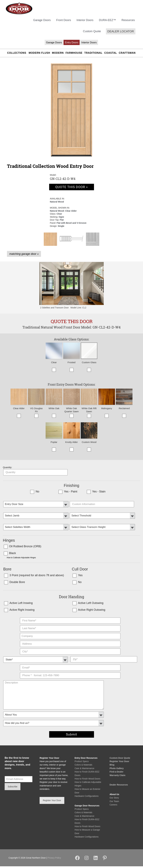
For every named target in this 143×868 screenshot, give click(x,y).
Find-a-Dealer (116, 773)
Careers (113, 806)
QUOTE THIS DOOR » (71, 189)
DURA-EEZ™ (107, 22)
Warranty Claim (117, 777)
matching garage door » (24, 256)
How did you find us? (70, 721)
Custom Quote (92, 33)
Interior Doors (85, 22)
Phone (70, 673)
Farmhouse (74, 55)
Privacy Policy (54, 859)
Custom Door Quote (120, 759)
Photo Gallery (117, 770)
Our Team (114, 803)
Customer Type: (70, 712)
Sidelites (36, 524)
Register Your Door (119, 763)
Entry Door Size (36, 502)
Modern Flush (39, 55)
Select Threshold (103, 513)
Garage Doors (42, 22)
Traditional (93, 55)
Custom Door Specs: (103, 502)
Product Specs (82, 763)
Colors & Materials (83, 766)
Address (70, 642)
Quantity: (8, 469)
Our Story (114, 799)
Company (70, 634)
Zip (104, 657)
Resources (128, 22)
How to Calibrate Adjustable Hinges (21, 559)
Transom (103, 524)
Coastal (111, 55)
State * (36, 657)
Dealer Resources (119, 786)
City (70, 649)
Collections (17, 55)
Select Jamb (36, 513)
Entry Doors (72, 44)
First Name (70, 618)
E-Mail (70, 666)
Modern (58, 55)
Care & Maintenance (85, 770)
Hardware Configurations (87, 798)
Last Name (70, 626)
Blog (112, 766)
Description (70, 681)
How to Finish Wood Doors (88, 780)
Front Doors (64, 22)
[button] (121, 33)
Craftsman (127, 55)
